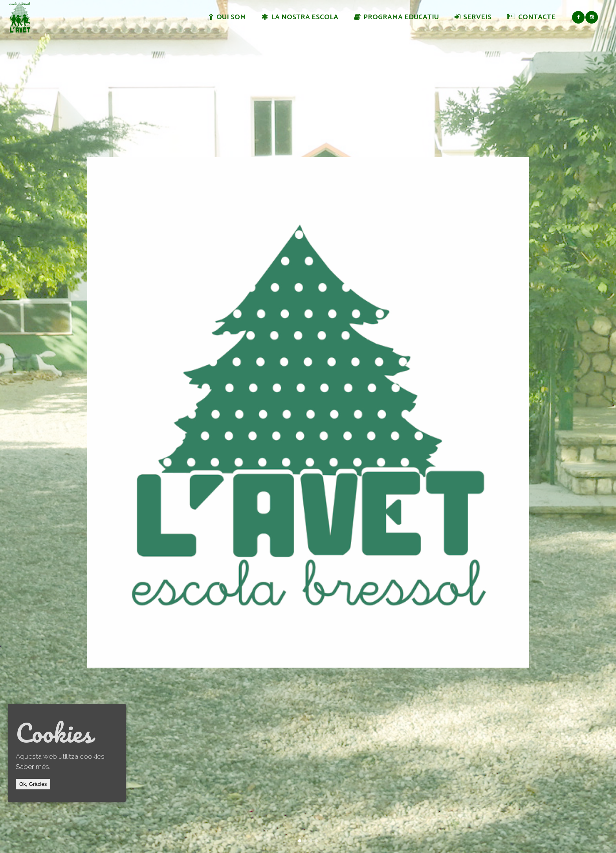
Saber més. (33, 767)
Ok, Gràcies (33, 784)
